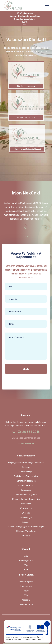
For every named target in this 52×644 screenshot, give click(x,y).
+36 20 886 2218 (26, 432)
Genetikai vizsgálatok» (25, 19)
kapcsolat (26, 600)
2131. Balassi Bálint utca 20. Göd (26, 438)
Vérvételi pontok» (25, 13)
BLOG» (25, 22)
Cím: (26, 237)
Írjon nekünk (26, 444)
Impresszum (26, 586)
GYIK (26, 595)
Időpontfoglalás (26, 582)
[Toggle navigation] (47, 6)
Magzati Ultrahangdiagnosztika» (25, 16)
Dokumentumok (26, 604)
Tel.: (26, 228)
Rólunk (26, 591)
